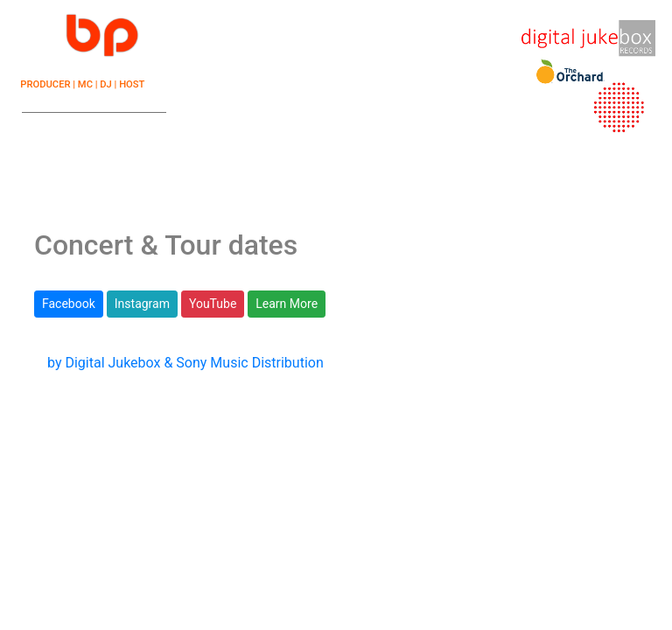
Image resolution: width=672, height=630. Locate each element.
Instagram (142, 304)
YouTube (213, 304)
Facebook (69, 304)
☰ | (82, 27)
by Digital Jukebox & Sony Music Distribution (185, 363)
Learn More (287, 304)
